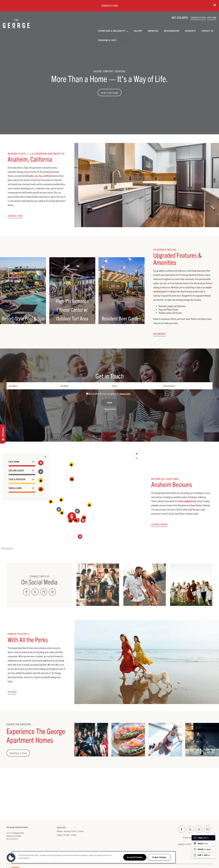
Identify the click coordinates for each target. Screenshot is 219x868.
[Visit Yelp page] (35, 592)
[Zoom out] (137, 458)
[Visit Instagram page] (52, 592)
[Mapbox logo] (7, 549)
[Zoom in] (137, 454)
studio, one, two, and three (40, 176)
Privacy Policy (188, 837)
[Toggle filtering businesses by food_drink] (41, 463)
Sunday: (60, 835)
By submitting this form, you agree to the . (110, 394)
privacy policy (125, 394)
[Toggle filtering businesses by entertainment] (41, 472)
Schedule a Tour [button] (18, 753)
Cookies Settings (159, 857)
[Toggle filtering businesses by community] (41, 489)
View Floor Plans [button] (110, 93)
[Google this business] (44, 592)
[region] (70, 501)
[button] (215, 5)
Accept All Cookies (135, 857)
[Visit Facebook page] (26, 592)
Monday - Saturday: (64, 831)
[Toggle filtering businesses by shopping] (41, 480)
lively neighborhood (187, 501)
